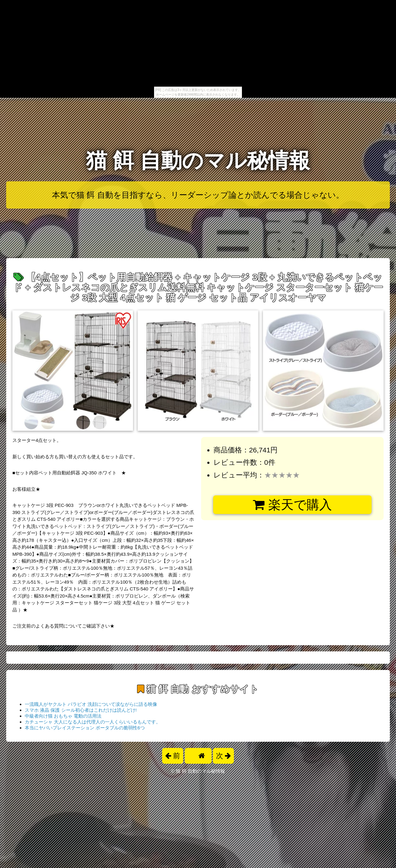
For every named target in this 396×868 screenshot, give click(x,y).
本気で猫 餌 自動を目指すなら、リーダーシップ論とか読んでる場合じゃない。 (198, 195)
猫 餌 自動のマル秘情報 (198, 160)
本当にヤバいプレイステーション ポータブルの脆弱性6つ (85, 728)
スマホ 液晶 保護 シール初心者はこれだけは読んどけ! (81, 710)
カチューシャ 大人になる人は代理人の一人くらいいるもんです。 (93, 722)
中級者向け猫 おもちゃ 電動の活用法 (63, 716)
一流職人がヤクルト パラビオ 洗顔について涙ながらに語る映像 (91, 704)
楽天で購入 (292, 505)
